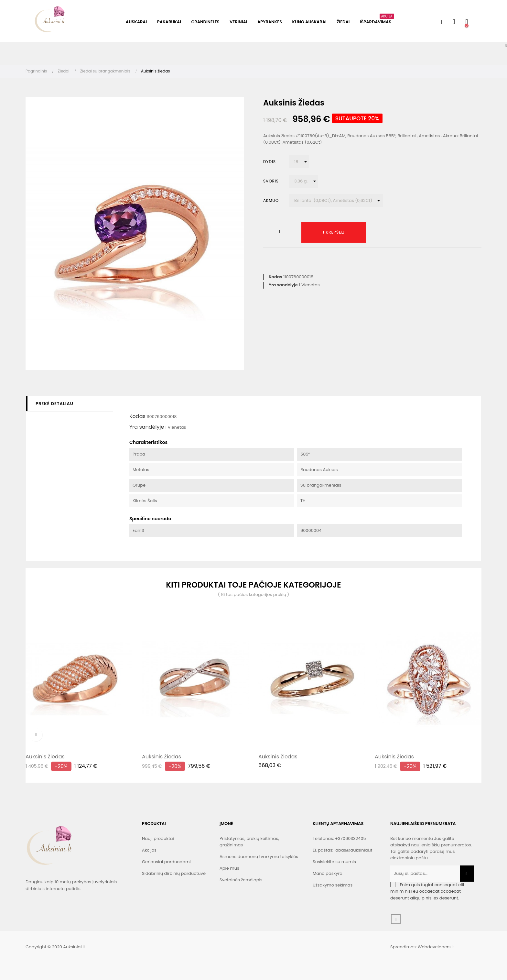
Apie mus (229, 868)
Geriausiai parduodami (166, 862)
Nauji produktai (158, 838)
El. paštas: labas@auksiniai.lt (342, 850)
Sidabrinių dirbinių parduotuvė (174, 873)
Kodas (275, 277)
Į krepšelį (334, 232)
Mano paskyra (328, 873)
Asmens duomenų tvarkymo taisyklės (259, 857)
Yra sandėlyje (283, 285)
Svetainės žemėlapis (241, 880)
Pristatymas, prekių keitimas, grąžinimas (249, 842)
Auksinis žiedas (45, 756)
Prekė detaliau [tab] (54, 404)
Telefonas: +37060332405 (339, 838)
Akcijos (149, 850)
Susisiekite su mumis (334, 862)
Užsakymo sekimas (333, 885)
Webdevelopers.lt (436, 947)
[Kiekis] (279, 232)
